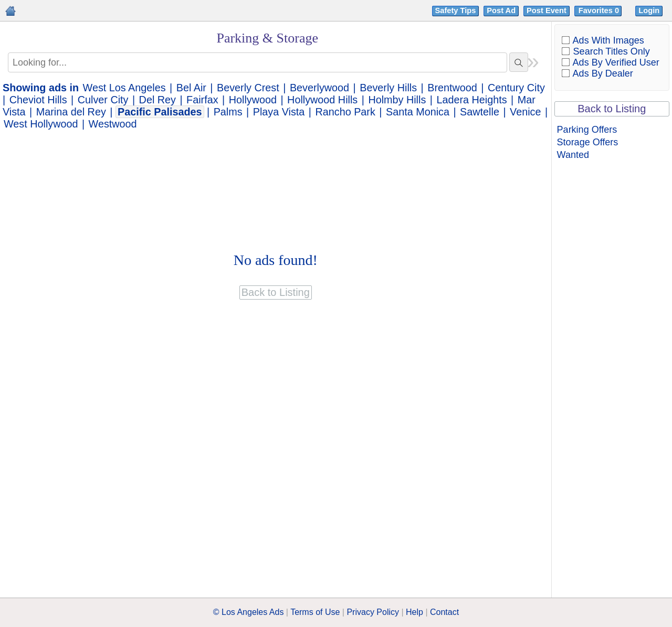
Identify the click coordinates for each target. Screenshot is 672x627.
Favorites (600, 10)
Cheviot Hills (38, 100)
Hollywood (253, 100)
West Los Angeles (124, 88)
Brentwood (452, 88)
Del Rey (157, 100)
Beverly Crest (248, 88)
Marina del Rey (71, 112)
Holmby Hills (397, 100)
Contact (444, 612)
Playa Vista (279, 112)
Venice (525, 112)
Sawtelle (480, 112)
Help (414, 612)
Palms (228, 112)
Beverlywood (319, 88)
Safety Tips (456, 10)
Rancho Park (345, 112)
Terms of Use (315, 612)
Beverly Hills (388, 88)
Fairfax (202, 100)
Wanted (573, 155)
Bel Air (191, 88)
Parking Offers (587, 130)
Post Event (547, 10)
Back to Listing (612, 109)
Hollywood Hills (322, 100)
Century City (516, 88)
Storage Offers (588, 142)
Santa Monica (418, 112)
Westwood (113, 124)
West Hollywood (41, 124)
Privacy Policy (373, 612)
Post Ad (501, 10)
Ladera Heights (471, 100)
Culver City (103, 100)
